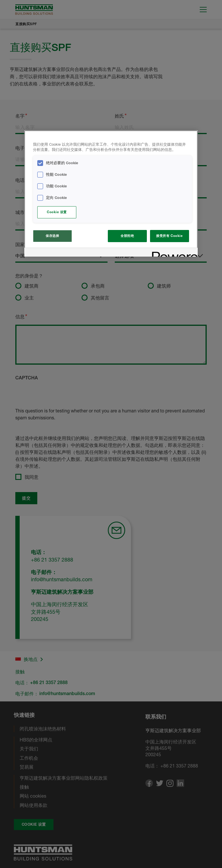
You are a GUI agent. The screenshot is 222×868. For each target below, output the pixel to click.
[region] (111, 194)
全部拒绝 (127, 236)
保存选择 (52, 236)
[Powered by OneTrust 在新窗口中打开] (173, 253)
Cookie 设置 (57, 212)
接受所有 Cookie (169, 236)
